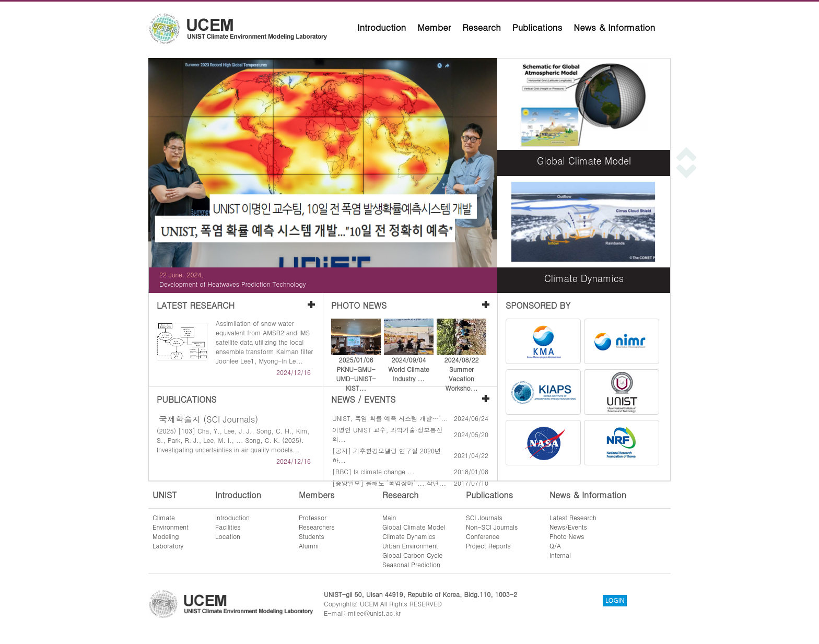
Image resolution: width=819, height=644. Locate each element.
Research (482, 27)
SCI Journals (484, 517)
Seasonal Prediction (411, 564)
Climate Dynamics (409, 536)
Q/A (555, 546)
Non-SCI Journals (492, 527)
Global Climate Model (414, 527)
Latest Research (573, 517)
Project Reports (488, 546)
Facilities (228, 527)
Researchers (317, 527)
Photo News (567, 536)
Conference (483, 536)
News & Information (614, 27)
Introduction (382, 27)
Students (312, 536)
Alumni (309, 546)
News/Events (568, 527)
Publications (537, 27)
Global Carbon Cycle (412, 555)
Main (389, 517)
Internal (560, 555)
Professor (313, 517)
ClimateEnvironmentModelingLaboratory (171, 531)
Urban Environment (410, 546)
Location (228, 536)
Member (434, 27)
